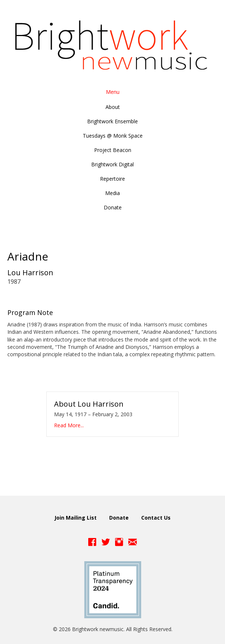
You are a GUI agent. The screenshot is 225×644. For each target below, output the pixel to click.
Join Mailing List (76, 518)
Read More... (69, 425)
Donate (119, 518)
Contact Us (156, 518)
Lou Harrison (30, 273)
